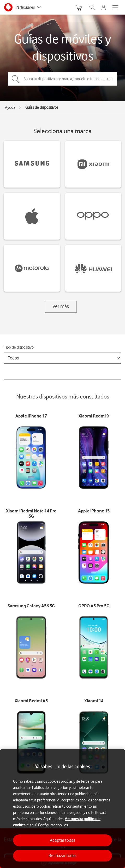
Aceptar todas (63, 840)
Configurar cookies (53, 825)
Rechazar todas (63, 856)
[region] (63, 808)
